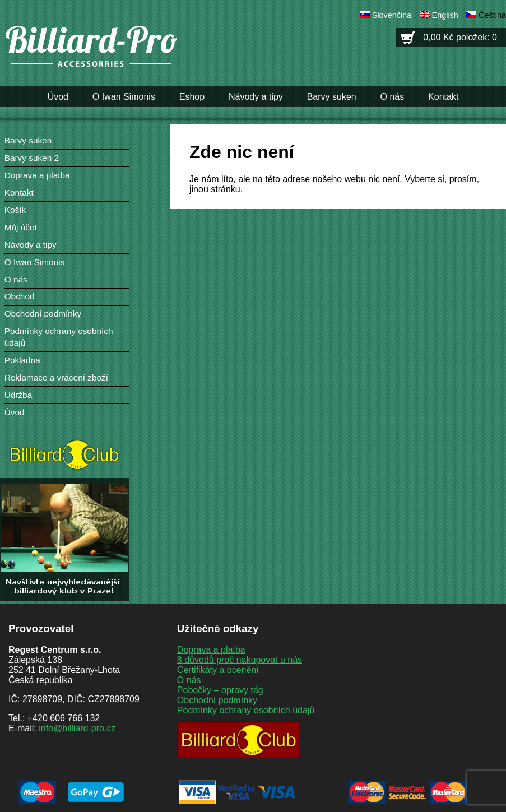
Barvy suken (332, 97)
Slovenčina (392, 15)
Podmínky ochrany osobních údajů (247, 710)
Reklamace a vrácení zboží (56, 377)
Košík (15, 210)
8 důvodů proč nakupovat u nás (240, 660)
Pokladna (22, 360)
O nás (393, 97)
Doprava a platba (37, 175)
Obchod (20, 296)
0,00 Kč (460, 37)
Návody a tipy (256, 97)
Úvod (58, 97)
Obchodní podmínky (43, 314)
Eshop (192, 97)
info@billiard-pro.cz (77, 728)
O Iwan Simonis (124, 97)
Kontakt (443, 97)
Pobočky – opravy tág (220, 690)
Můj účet (21, 227)
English (445, 15)
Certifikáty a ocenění (218, 670)
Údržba (18, 395)
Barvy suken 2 (32, 158)
